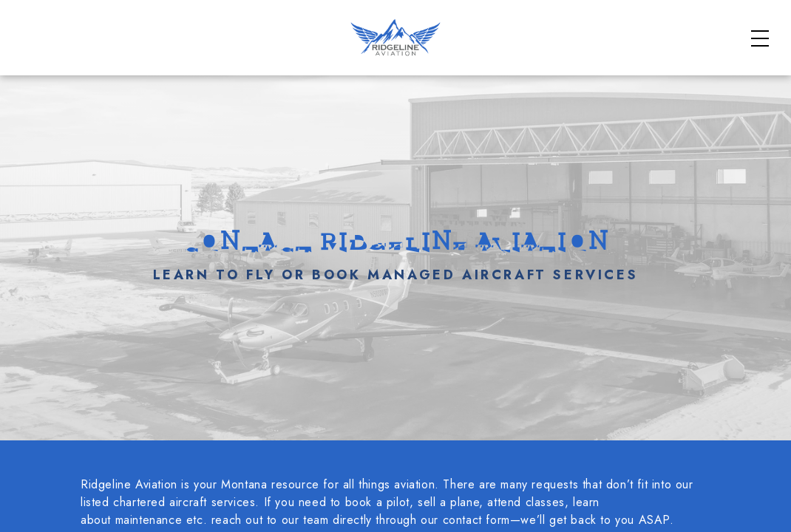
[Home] (100, 77)
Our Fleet (728, 69)
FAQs (666, 22)
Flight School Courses (485, 69)
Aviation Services (628, 69)
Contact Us (721, 88)
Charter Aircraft (343, 69)
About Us (729, 22)
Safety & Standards (572, 22)
